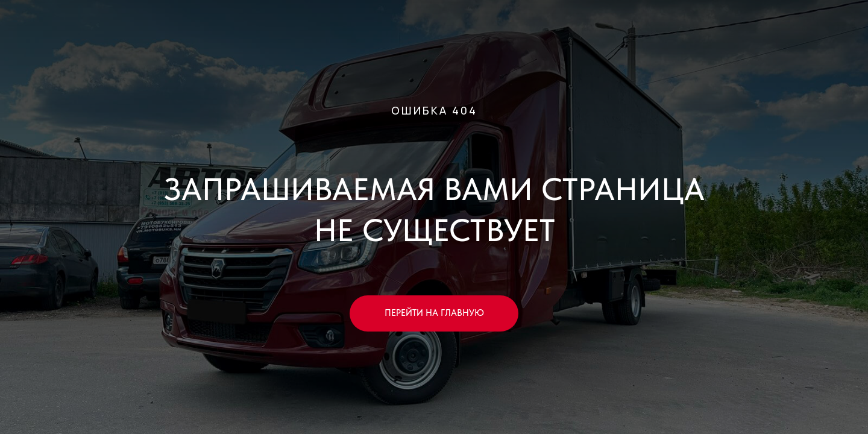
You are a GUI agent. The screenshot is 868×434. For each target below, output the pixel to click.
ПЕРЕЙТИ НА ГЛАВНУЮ (434, 313)
